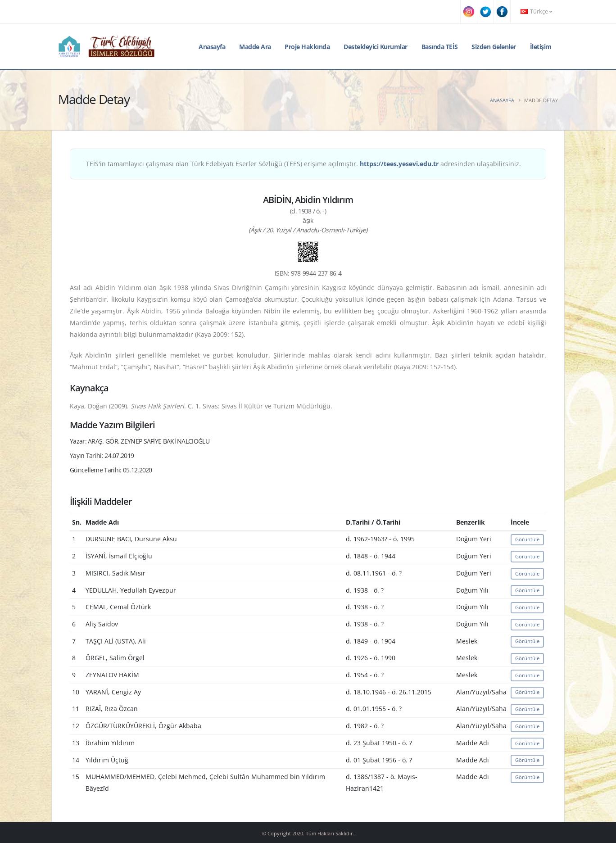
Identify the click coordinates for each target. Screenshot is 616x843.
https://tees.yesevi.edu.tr (399, 164)
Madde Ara (255, 47)
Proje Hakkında (307, 47)
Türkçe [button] (536, 11)
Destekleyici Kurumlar (376, 47)
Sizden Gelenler (494, 47)
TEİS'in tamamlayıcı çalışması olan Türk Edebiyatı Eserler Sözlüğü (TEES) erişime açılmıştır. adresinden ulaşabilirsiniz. (303, 164)
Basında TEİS (440, 47)
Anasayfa (212, 47)
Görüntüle (527, 539)
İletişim (541, 47)
